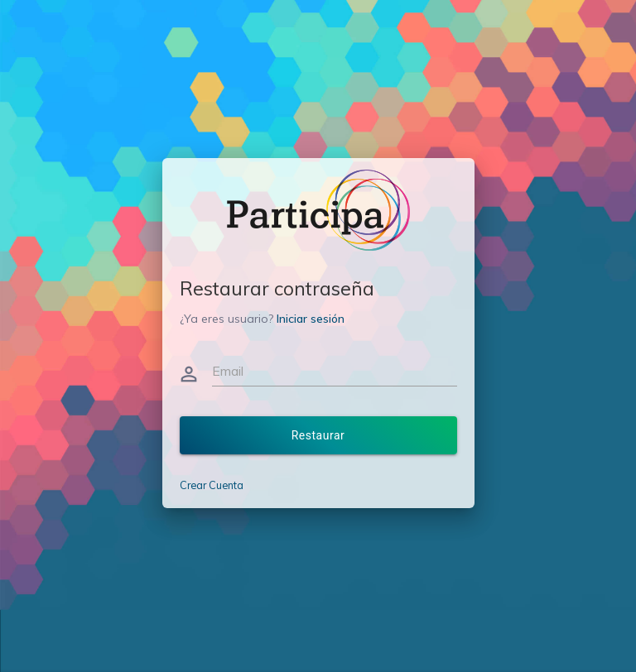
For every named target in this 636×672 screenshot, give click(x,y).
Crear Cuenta (212, 485)
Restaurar (318, 435)
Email (228, 371)
